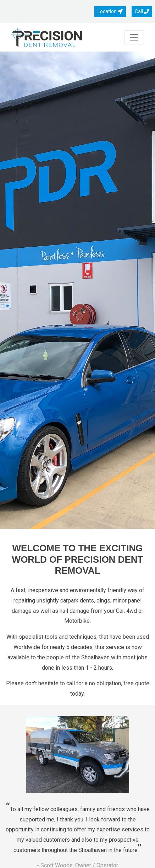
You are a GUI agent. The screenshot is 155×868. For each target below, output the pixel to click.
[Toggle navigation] (134, 37)
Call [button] (142, 11)
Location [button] (110, 11)
